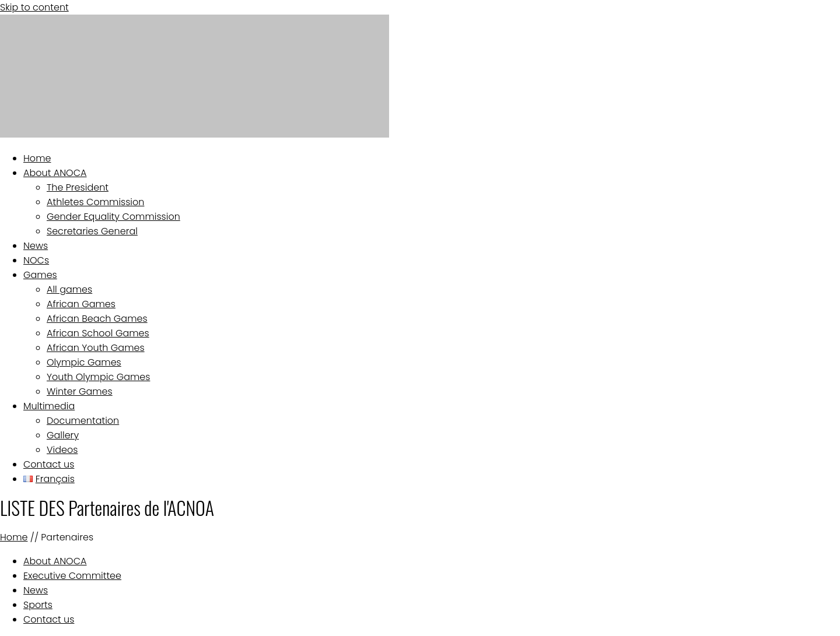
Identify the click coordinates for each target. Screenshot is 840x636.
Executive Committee (72, 576)
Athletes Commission (95, 202)
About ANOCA (55, 173)
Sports (38, 605)
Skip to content (34, 7)
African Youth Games (96, 348)
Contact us (49, 464)
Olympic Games (84, 362)
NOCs (36, 260)
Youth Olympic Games (98, 377)
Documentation (83, 421)
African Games (81, 304)
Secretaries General (92, 231)
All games (69, 289)
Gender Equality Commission (113, 217)
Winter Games (80, 391)
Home (37, 158)
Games (40, 275)
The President (78, 187)
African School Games (98, 333)
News (36, 246)
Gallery (63, 435)
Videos (62, 450)
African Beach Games (97, 319)
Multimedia (49, 406)
